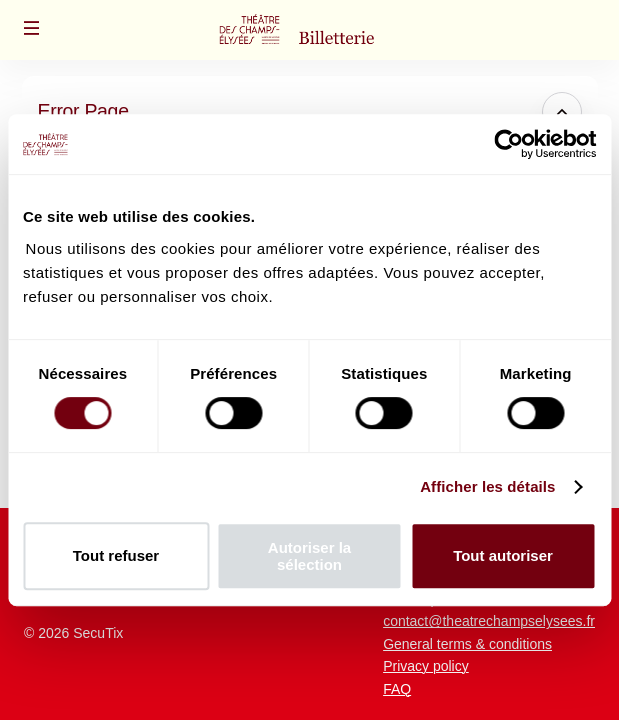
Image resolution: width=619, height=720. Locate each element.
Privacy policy (426, 666)
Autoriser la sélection (309, 556)
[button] (32, 28)
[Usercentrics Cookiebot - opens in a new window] (508, 144)
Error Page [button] (83, 111)
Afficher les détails (487, 486)
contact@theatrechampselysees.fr (489, 621)
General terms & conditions (467, 644)
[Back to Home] (309, 30)
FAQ (397, 689)
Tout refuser (116, 555)
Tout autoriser (503, 555)
